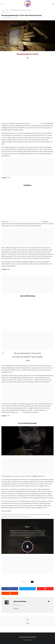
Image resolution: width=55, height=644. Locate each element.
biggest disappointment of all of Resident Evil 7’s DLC (25, 222)
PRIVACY (34, 637)
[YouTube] (29, 640)
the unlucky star (35, 123)
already (20, 412)
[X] (26, 640)
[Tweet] (28, 589)
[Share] (10, 589)
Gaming (3, 13)
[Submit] (10, 593)
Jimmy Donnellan (5, 18)
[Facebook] (24, 640)
